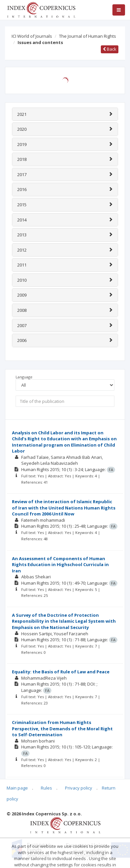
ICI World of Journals (32, 36)
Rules (46, 788)
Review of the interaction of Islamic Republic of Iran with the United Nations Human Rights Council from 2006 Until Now (64, 508)
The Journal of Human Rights (88, 36)
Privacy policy (79, 788)
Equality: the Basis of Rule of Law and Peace (61, 672)
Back (110, 49)
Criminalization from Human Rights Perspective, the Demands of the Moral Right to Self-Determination (62, 728)
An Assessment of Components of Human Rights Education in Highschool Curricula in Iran (60, 565)
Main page (17, 788)
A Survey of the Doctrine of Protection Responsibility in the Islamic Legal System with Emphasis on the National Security (64, 621)
